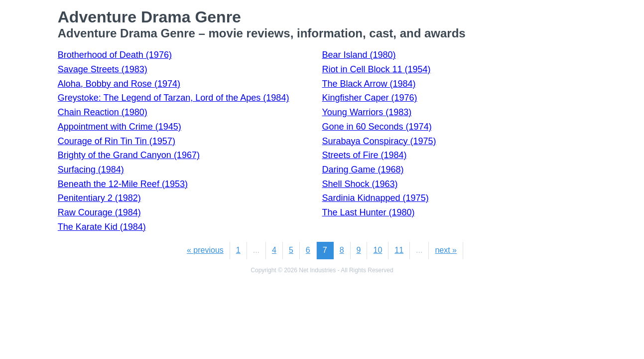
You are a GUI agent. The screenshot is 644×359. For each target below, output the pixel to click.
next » (446, 250)
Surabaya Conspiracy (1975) (379, 141)
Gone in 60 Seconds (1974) (377, 127)
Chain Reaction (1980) (103, 112)
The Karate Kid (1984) (102, 227)
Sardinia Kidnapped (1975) (375, 198)
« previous (205, 250)
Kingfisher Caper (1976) (369, 98)
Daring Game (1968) (363, 170)
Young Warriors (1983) (367, 112)
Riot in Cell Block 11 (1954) (376, 69)
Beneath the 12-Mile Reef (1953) (123, 184)
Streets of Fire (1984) (364, 155)
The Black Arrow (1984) (369, 84)
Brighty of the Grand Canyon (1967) (129, 155)
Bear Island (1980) (359, 55)
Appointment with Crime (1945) (120, 127)
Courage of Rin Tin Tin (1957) (117, 141)
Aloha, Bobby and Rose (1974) (119, 84)
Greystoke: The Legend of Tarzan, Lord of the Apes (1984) (174, 98)
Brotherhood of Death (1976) (115, 55)
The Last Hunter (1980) (368, 212)
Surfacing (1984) (91, 170)
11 (399, 250)
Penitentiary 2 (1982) (99, 198)
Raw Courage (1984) (99, 212)
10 (378, 250)
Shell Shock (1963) (360, 184)
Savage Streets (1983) (103, 69)
